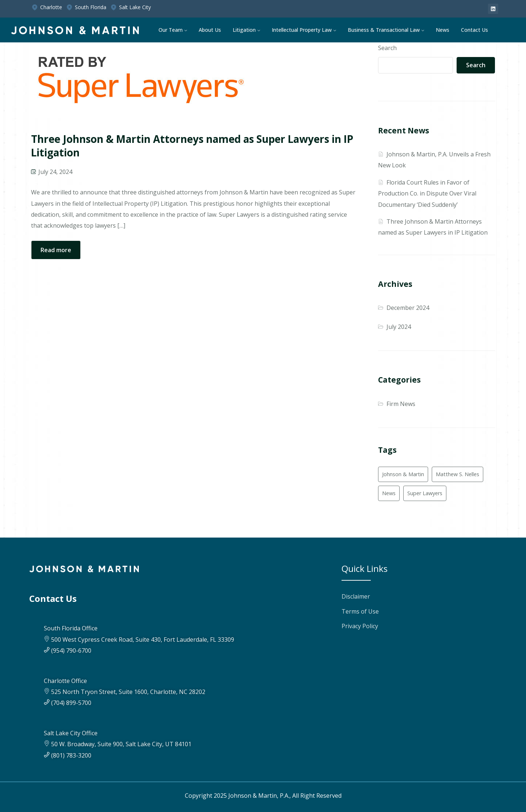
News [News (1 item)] (389, 493)
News (443, 30)
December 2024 (408, 308)
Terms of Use (360, 611)
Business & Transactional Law (384, 30)
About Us (210, 30)
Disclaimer (356, 596)
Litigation (244, 30)
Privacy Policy (360, 626)
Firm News (401, 404)
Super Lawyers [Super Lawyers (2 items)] (425, 493)
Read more (56, 250)
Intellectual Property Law (302, 30)
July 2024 (399, 327)
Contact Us (474, 30)
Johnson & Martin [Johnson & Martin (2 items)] (403, 474)
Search (387, 48)
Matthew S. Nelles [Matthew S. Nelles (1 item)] (458, 474)
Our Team (171, 30)
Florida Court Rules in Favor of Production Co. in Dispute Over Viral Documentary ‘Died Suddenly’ (427, 193)
